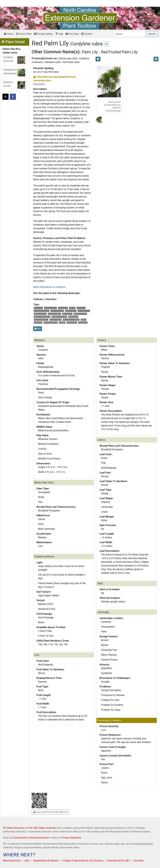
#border (62, 322)
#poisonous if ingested (71, 320)
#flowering (38, 322)
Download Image (113, 111)
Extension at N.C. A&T (118, 861)
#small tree (38, 308)
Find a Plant (24, 34)
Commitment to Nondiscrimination (31, 838)
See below (39, 84)
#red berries (83, 322)
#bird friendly (67, 314)
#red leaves (81, 308)
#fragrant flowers (51, 308)
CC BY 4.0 (116, 108)
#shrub (72, 308)
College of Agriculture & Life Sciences (83, 861)
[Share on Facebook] (13, 97)
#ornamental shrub (51, 322)
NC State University (13, 828)
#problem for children (59, 317)
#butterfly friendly (80, 314)
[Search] (129, 34)
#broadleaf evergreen (41, 311)
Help (59, 34)
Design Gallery (43, 34)
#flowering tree (71, 311)
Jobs (27, 861)
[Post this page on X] (6, 97)
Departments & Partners (46, 861)
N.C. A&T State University (42, 828)
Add (38, 329)
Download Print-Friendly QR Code (50, 812)
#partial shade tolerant (42, 317)
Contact (87, 34)
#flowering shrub (40, 314)
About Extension (12, 861)
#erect (83, 320)
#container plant (56, 320)
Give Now (72, 34)
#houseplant (63, 308)
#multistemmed (84, 311)
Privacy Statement (71, 838)
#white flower (72, 322)
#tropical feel (73, 317)
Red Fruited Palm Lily (119, 52)
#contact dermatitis (41, 320)
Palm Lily (90, 52)
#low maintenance (57, 311)
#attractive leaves (55, 314)
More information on (49, 287)
